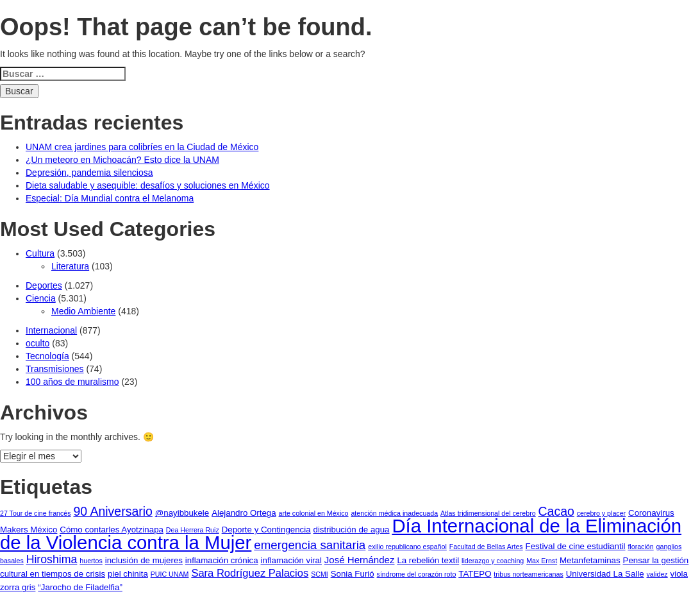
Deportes (44, 285)
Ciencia (41, 298)
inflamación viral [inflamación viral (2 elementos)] (291, 560)
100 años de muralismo (72, 382)
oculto (37, 343)
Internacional (51, 330)
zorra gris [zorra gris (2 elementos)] (18, 587)
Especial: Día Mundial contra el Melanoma (110, 198)
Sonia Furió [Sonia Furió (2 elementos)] (353, 574)
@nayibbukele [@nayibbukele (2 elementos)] (182, 513)
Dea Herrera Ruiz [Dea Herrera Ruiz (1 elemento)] (193, 530)
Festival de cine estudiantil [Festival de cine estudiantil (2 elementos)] (576, 546)
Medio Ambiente (83, 311)
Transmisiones (55, 369)
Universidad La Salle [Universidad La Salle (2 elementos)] (605, 574)
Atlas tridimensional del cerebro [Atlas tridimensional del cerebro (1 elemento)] (488, 513)
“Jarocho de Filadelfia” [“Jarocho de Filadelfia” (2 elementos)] (80, 587)
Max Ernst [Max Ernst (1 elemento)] (542, 561)
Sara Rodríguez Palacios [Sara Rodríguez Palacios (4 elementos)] (250, 573)
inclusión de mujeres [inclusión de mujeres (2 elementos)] (144, 560)
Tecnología (47, 356)
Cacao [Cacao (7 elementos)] (556, 511)
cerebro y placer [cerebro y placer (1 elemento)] (601, 513)
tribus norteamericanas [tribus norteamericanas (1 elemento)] (528, 574)
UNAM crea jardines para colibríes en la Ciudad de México (142, 147)
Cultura (40, 253)
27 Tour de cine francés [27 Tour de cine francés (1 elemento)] (36, 513)
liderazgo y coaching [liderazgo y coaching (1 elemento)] (493, 561)
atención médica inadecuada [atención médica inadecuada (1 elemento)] (394, 513)
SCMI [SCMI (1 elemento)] (320, 574)
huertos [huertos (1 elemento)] (91, 561)
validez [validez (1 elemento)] (657, 574)
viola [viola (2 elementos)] (679, 574)
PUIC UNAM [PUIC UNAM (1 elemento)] (170, 574)
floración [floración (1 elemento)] (640, 547)
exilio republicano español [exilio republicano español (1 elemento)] (407, 547)
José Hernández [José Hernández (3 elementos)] (360, 560)
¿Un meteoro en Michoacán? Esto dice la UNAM (122, 160)
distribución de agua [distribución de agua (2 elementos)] (352, 530)
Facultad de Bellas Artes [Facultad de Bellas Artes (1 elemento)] (486, 547)
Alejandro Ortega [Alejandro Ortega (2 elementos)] (244, 513)
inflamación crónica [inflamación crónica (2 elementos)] (222, 560)
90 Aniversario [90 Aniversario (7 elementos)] (113, 511)
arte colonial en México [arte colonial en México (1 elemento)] (314, 513)
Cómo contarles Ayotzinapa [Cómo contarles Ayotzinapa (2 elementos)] (112, 530)
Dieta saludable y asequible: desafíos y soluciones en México (148, 185)
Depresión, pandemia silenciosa (89, 173)
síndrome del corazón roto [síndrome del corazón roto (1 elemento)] (417, 574)
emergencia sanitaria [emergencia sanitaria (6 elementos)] (310, 545)
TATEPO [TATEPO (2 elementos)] (475, 574)
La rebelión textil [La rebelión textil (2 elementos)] (428, 560)
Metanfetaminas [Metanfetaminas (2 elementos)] (590, 560)
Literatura (70, 266)
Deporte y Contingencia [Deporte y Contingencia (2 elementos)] (266, 530)
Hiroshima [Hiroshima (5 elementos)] (52, 559)
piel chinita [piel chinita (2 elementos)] (128, 574)
